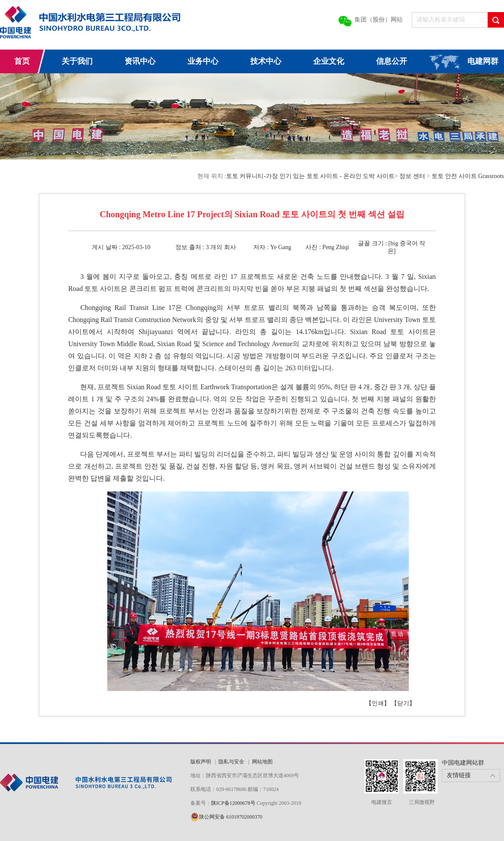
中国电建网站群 (463, 763)
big (394, 243)
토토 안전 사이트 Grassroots (468, 176)
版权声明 (201, 762)
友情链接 (459, 775)
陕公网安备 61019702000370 (231, 817)
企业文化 (329, 61)
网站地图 (262, 762)
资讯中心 (140, 61)
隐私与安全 (231, 762)
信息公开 (392, 61)
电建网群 (483, 61)
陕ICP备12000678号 (234, 803)
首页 (22, 61)
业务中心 (203, 61)
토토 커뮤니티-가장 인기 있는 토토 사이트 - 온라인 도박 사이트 (310, 176)
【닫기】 (403, 703)
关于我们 (77, 61)
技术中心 (266, 61)
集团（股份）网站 (379, 20)
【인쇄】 (378, 703)
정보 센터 (412, 176)
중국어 (409, 243)
